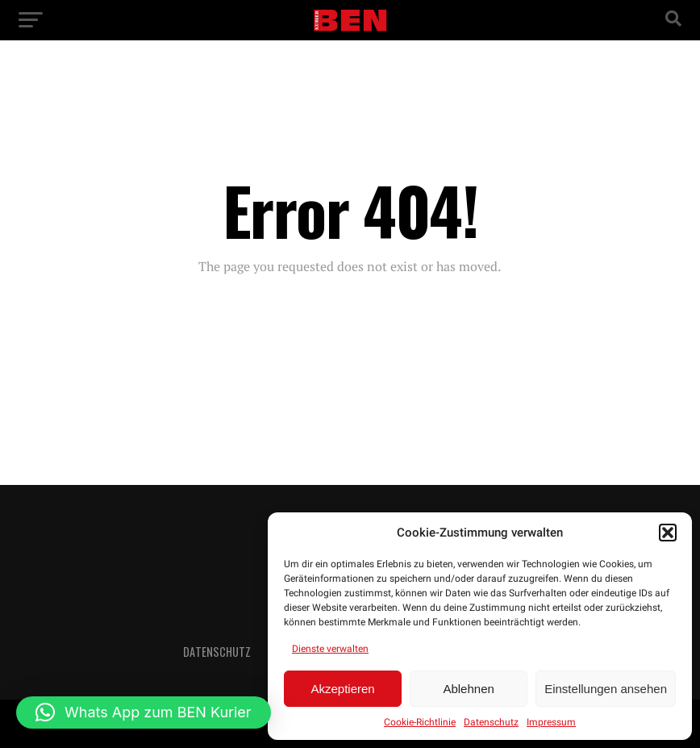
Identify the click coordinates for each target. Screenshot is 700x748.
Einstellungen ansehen (606, 689)
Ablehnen (468, 689)
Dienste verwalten (330, 649)
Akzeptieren (342, 689)
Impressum (551, 722)
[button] (668, 533)
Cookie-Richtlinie (420, 722)
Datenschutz (491, 722)
